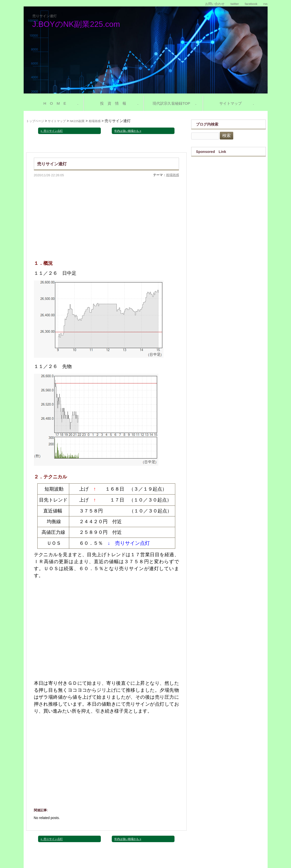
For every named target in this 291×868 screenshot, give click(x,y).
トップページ (35, 121)
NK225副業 (77, 121)
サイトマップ (57, 121)
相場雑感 (95, 121)
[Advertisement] (106, 215)
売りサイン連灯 (45, 16)
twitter (235, 4)
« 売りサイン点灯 (52, 131)
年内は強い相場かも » (128, 131)
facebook (251, 4)
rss (265, 4)
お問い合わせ (215, 4)
